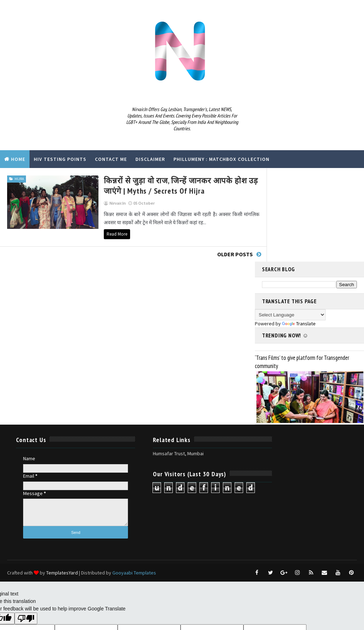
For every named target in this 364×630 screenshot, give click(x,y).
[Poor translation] (26, 525)
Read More (97, 234)
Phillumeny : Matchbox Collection (221, 159)
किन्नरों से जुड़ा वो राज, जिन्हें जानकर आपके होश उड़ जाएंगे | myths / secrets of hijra (160, 185)
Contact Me (111, 159)
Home (18, 159)
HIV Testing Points (60, 159)
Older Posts (223, 254)
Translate (299, 230)
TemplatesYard (62, 479)
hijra (19, 178)
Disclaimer (150, 159)
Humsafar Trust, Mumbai (157, 360)
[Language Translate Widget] (290, 221)
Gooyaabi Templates (134, 479)
